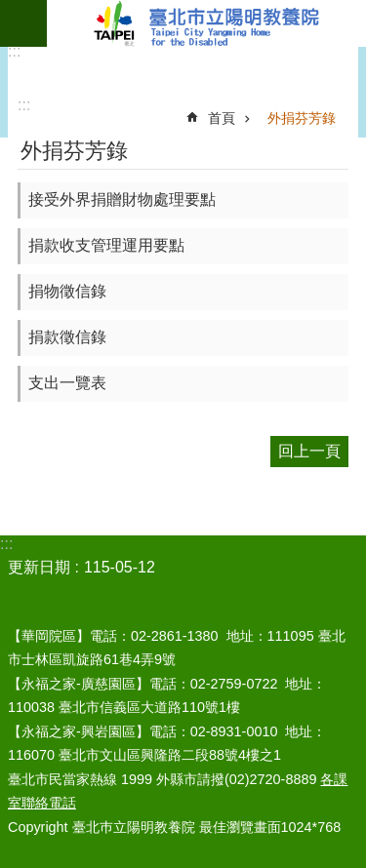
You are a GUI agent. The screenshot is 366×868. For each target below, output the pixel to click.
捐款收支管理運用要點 (106, 245)
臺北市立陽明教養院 (206, 23)
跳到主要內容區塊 (10, 10)
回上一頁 (309, 451)
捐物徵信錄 (67, 291)
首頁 (222, 118)
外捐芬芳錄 (302, 118)
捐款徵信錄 (67, 337)
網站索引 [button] (23, 23)
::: (14, 51)
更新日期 (39, 567)
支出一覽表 (67, 383)
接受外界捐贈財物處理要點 (122, 199)
